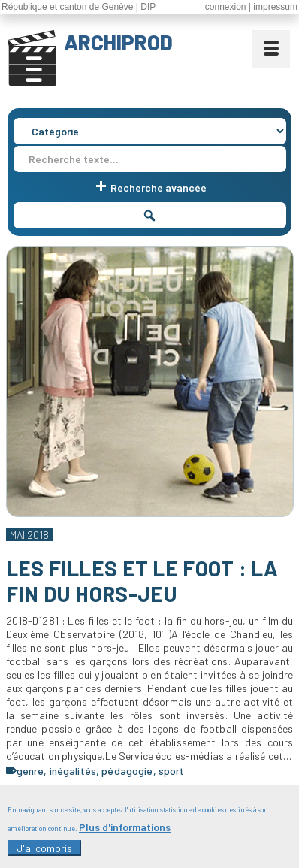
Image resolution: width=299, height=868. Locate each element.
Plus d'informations (125, 834)
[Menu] (271, 49)
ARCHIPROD (118, 42)
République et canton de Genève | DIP (79, 7)
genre (30, 771)
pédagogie (127, 771)
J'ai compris (44, 854)
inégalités (73, 771)
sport (172, 771)
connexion (226, 7)
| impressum (273, 7)
